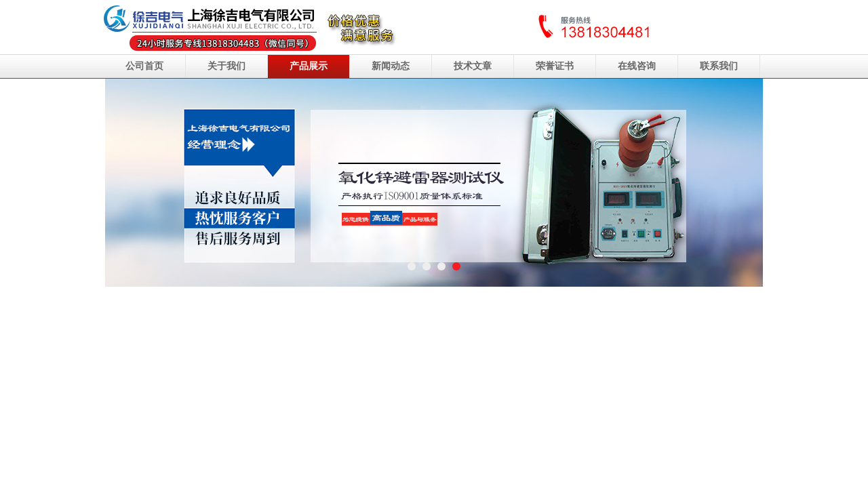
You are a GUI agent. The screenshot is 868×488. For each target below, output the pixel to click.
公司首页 (144, 66)
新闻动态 (391, 66)
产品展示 (309, 66)
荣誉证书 (555, 66)
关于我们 (226, 66)
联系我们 (719, 66)
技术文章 (473, 66)
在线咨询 (637, 66)
